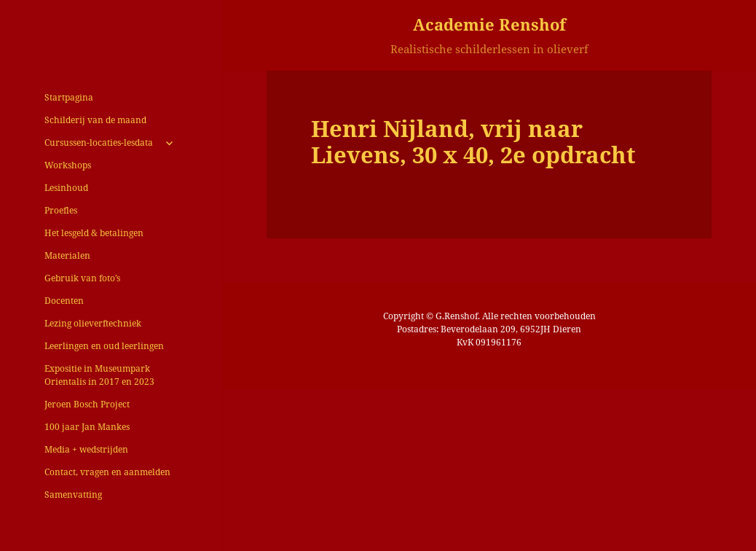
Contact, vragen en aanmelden (107, 472)
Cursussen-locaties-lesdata (99, 142)
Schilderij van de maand (95, 120)
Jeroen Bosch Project (87, 404)
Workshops (68, 165)
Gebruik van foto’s (82, 278)
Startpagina (69, 97)
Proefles (61, 210)
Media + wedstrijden (86, 449)
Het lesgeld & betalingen (94, 233)
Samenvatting (73, 495)
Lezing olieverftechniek (93, 323)
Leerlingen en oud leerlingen (104, 346)
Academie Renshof (489, 24)
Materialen (67, 255)
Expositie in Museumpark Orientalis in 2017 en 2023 (99, 375)
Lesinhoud (66, 188)
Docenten (64, 301)
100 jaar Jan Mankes (87, 427)
